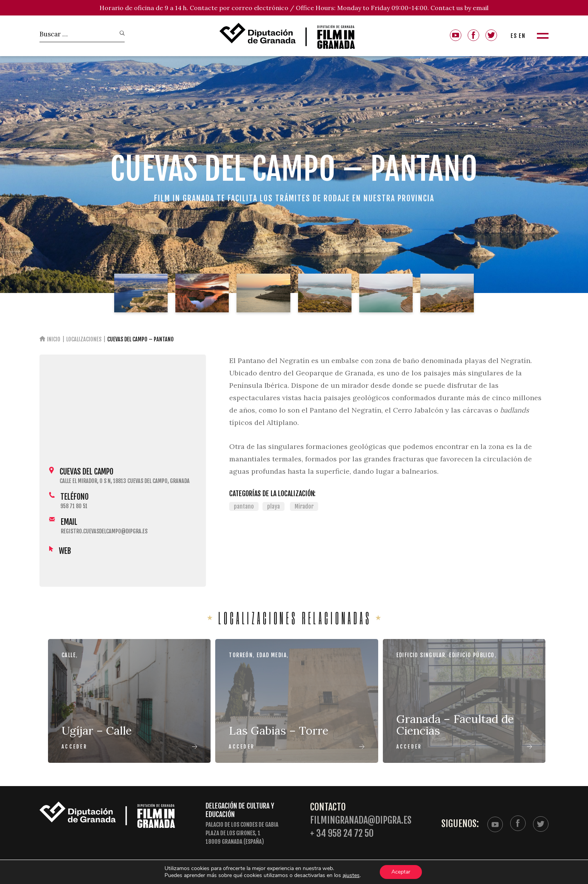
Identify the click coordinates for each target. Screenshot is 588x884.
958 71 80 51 (74, 506)
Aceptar (402, 872)
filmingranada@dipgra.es (361, 820)
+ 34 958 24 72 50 (342, 833)
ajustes (351, 875)
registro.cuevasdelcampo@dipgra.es (104, 531)
